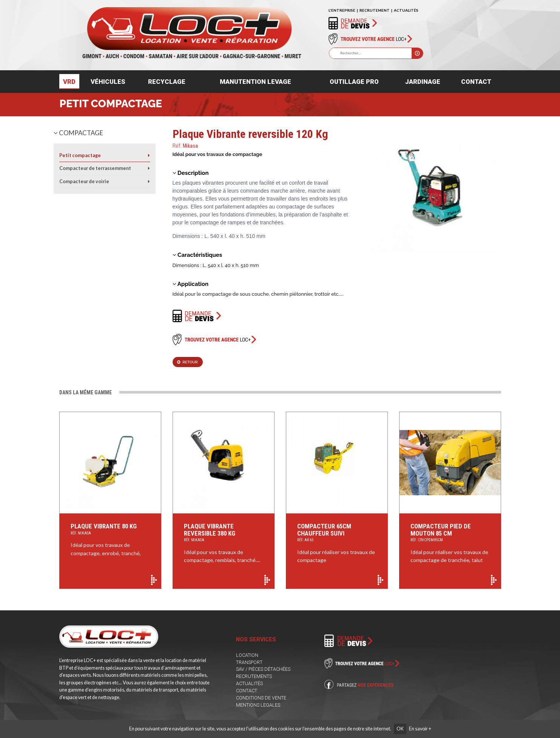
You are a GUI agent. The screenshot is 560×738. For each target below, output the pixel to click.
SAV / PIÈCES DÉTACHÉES (263, 669)
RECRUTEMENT (375, 10)
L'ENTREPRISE (342, 10)
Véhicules (108, 82)
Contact (476, 82)
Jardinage (423, 82)
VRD (69, 82)
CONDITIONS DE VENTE (261, 698)
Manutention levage (255, 82)
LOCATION (247, 655)
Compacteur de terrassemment (95, 168)
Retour (187, 362)
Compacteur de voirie (84, 181)
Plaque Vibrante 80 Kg (110, 530)
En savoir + (420, 729)
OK (400, 729)
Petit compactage (111, 104)
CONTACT (247, 691)
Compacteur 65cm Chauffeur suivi (337, 533)
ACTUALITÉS (406, 10)
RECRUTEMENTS (254, 676)
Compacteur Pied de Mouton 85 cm (450, 533)
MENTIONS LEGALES (258, 705)
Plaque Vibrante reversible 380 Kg (224, 533)
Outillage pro (354, 82)
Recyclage (167, 82)
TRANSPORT (249, 662)
